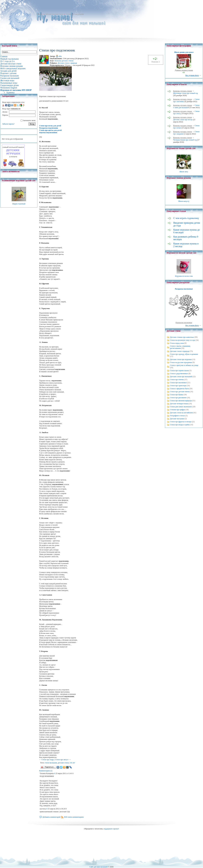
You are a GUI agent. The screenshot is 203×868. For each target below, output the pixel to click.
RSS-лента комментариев (74, 817)
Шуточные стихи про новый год (186, 93)
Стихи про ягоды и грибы (180, 425)
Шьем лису (184, 172)
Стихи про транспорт (178, 386)
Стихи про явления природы (181, 401)
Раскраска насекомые (184, 289)
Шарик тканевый (19, 204)
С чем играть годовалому (186, 218)
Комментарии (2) (46, 771)
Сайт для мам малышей (98, 867)
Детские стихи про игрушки (181, 359)
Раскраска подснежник (49, 128)
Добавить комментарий (52, 817)
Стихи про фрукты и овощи (181, 422)
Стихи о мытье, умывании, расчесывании (180, 347)
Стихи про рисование (178, 398)
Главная (40, 14)
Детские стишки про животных (182, 337)
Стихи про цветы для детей (50, 130)
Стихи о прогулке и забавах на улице (184, 365)
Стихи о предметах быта (179, 389)
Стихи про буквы (177, 395)
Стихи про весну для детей (50, 126)
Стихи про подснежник (75, 14)
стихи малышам (51, 763)
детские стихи (63, 763)
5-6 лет (72, 763)
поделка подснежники (48, 132)
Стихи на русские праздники (181, 362)
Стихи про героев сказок (179, 371)
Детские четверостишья (179, 404)
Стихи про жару (48, 760)
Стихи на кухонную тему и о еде (182, 340)
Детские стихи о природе (67, 63)
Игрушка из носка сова (184, 276)
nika (60, 56)
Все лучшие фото (192, 75)
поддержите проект (111, 829)
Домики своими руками (184, 70)
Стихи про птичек (177, 380)
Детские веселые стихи (54, 14)
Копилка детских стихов (64, 61)
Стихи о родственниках (179, 374)
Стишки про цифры (178, 410)
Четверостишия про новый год (185, 140)
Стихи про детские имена (180, 392)
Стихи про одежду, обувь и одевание (184, 354)
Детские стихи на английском (181, 413)
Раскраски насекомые (184, 323)
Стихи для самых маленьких (181, 407)
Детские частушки (177, 419)
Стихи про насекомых (178, 383)
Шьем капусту (184, 201)
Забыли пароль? (8, 124)
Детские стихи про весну (183, 120)
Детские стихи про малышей (181, 377)
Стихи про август (62, 760)
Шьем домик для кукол (184, 52)
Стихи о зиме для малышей (186, 106)
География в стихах (177, 416)
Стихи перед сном (177, 343)
